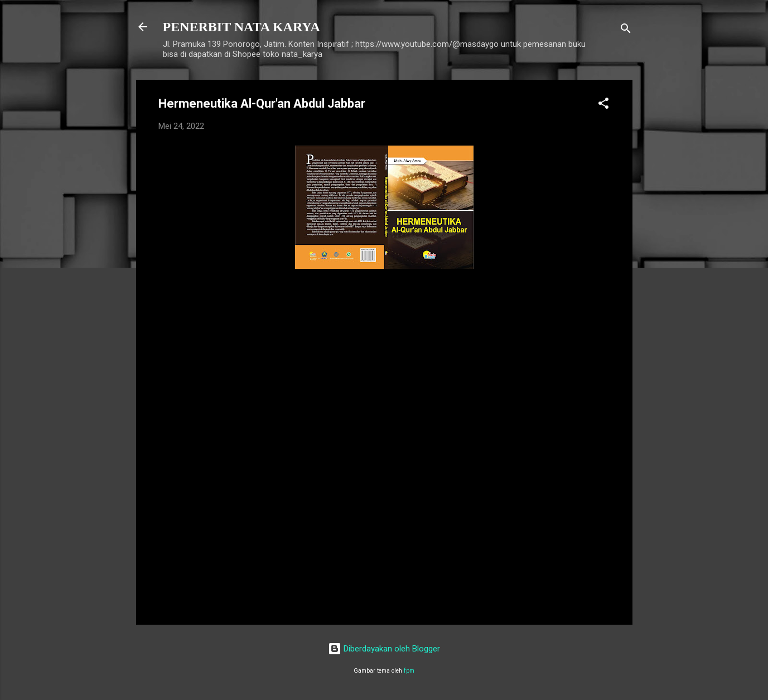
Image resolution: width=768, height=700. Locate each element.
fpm (409, 671)
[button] (603, 105)
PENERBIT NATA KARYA (241, 27)
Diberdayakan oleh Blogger (384, 649)
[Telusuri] (626, 30)
